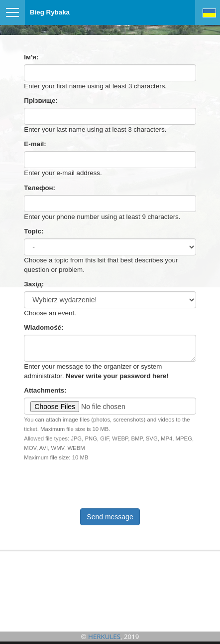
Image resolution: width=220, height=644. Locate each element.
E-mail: (35, 144)
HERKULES (104, 637)
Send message (110, 517)
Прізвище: (41, 101)
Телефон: (40, 188)
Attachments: (45, 390)
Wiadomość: (44, 327)
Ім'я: (31, 57)
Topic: (34, 231)
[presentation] (75, 482)
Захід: (34, 284)
